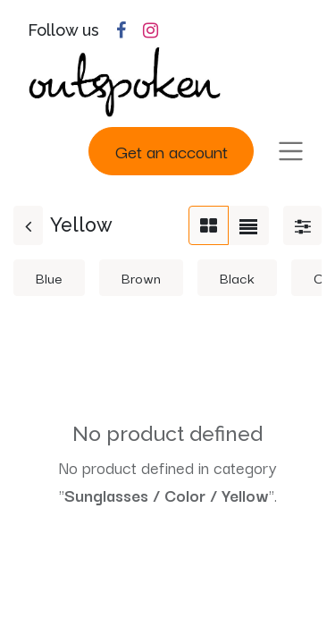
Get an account (172, 151)
